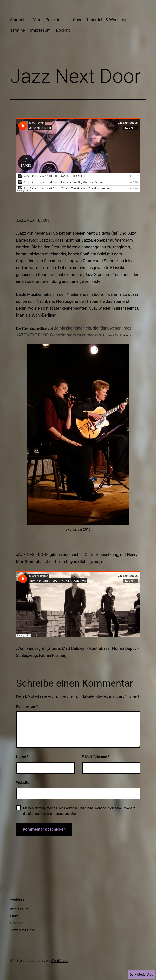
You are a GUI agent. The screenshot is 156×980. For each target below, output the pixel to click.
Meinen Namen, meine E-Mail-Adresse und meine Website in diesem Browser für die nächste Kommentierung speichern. (81, 811)
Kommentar (27, 706)
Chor (77, 20)
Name (22, 757)
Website (23, 783)
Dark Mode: (141, 975)
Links (14, 916)
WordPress (59, 960)
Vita (36, 20)
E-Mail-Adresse (96, 757)
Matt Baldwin (98, 233)
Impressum (41, 30)
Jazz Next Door (23, 930)
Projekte (53, 20)
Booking (63, 30)
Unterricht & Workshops (108, 20)
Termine (17, 30)
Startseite (19, 20)
